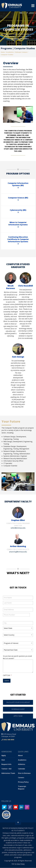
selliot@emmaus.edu (18, 528)
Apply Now (18, 716)
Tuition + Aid (6, 769)
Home (3, 52)
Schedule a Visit (18, 709)
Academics (10, 52)
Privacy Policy (23, 782)
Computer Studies (7, 55)
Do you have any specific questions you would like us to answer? (17, 657)
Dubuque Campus (21, 52)
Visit (3, 760)
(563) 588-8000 (9, 740)
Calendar (22, 769)
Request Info (6, 764)
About (20, 755)
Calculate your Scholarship (18, 702)
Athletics (22, 764)
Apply (4, 755)
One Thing (21, 864)
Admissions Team (8, 773)
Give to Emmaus (24, 773)
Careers (21, 778)
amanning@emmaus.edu (18, 552)
